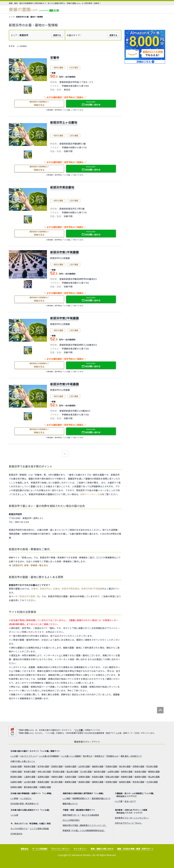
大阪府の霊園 (70, 777)
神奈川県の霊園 (44, 771)
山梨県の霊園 (113, 771)
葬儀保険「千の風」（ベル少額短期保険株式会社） (84, 830)
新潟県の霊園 (59, 771)
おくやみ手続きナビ (19, 829)
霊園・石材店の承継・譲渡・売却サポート (135, 849)
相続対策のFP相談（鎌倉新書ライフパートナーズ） (85, 825)
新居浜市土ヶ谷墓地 (50, 589)
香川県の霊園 (57, 782)
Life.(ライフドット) (28, 756)
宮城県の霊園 (57, 766)
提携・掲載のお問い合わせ (102, 849)
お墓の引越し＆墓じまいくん (23, 761)
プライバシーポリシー (60, 849)
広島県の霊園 (16, 782)
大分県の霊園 (152, 782)
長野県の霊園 (127, 771)
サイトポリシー (80, 849)
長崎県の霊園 (125, 782)
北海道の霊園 (16, 766)
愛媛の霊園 (23, 10)
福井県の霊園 (100, 771)
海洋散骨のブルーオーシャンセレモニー (132, 818)
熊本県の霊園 (138, 782)
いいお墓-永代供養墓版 (49, 756)
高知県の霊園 (84, 782)
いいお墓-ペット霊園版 (71, 756)
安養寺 (35, 589)
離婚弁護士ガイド (70, 804)
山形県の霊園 (84, 766)
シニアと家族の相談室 (39, 829)
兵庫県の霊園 (84, 777)
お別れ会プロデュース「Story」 (129, 823)
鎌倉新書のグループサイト (87, 742)
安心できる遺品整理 (90, 815)
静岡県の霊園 (154, 771)
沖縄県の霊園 (45, 787)
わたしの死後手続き (71, 820)
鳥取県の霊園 (127, 777)
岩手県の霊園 (43, 766)
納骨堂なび (99, 756)
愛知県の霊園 (16, 777)
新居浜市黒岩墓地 (70, 589)
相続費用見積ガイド (81, 798)
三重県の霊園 (30, 777)
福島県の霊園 (98, 766)
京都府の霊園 (57, 777)
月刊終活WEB (16, 834)
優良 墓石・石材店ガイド (131, 756)
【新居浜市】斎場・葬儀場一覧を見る (29, 565)
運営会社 (25, 849)
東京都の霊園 (30, 771)
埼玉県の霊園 (152, 766)
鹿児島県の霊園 (31, 787)
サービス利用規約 (40, 849)
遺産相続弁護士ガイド (101, 798)
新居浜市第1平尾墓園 (92, 589)
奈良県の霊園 (98, 777)
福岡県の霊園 (98, 782)
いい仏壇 (14, 815)
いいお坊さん (26, 798)
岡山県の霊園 (154, 777)
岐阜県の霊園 (140, 771)
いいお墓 (79, 730)
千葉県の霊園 (16, 771)
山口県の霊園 (30, 782)
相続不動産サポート (71, 815)
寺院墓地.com (112, 756)
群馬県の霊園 (138, 766)
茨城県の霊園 (111, 766)
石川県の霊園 (86, 771)
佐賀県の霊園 (111, 782)
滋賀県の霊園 (43, 777)
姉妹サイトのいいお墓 (91, 494)
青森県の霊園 (30, 766)
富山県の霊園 (72, 771)
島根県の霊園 (140, 777)
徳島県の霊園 (43, 782)
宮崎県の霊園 (16, 787)
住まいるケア (130, 801)
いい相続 (66, 798)
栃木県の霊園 (125, 766)
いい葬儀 (14, 798)
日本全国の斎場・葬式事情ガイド (25, 804)
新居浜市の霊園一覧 (29, 596)
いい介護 (119, 801)
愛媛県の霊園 (70, 782)
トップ (11, 17)
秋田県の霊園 (70, 766)
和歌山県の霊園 (112, 777)
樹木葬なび (88, 756)
